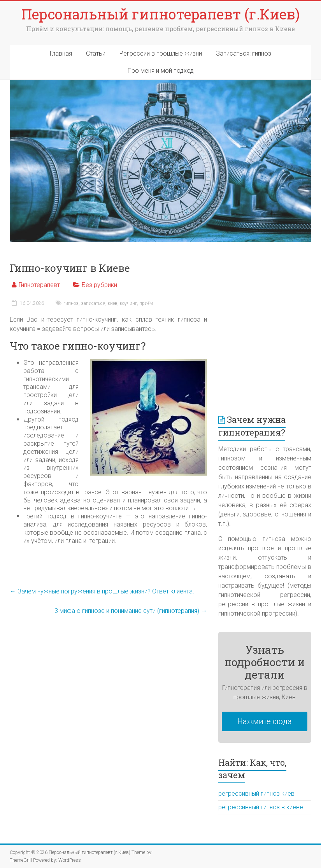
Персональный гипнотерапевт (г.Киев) (160, 14)
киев (113, 303)
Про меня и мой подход (161, 71)
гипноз (71, 303)
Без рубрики (99, 285)
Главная (61, 53)
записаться (93, 303)
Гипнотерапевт (39, 285)
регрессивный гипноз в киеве (261, 807)
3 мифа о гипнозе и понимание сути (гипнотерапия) (131, 611)
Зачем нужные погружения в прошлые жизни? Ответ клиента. (102, 591)
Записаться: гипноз (244, 53)
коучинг (128, 303)
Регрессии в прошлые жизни (161, 53)
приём (146, 303)
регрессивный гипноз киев (256, 794)
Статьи (96, 53)
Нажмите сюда (265, 721)
